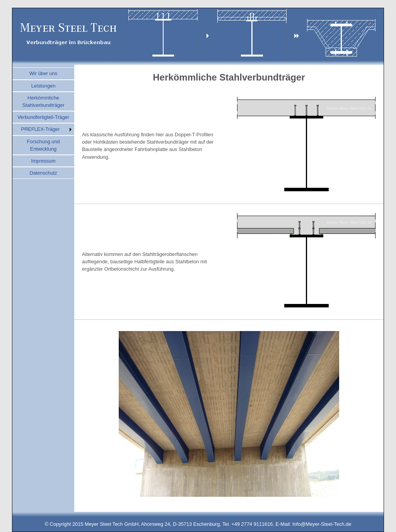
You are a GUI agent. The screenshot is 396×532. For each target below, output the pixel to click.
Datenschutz (43, 173)
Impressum (43, 161)
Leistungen (44, 86)
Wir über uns (44, 73)
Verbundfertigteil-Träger (43, 117)
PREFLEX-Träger (41, 129)
